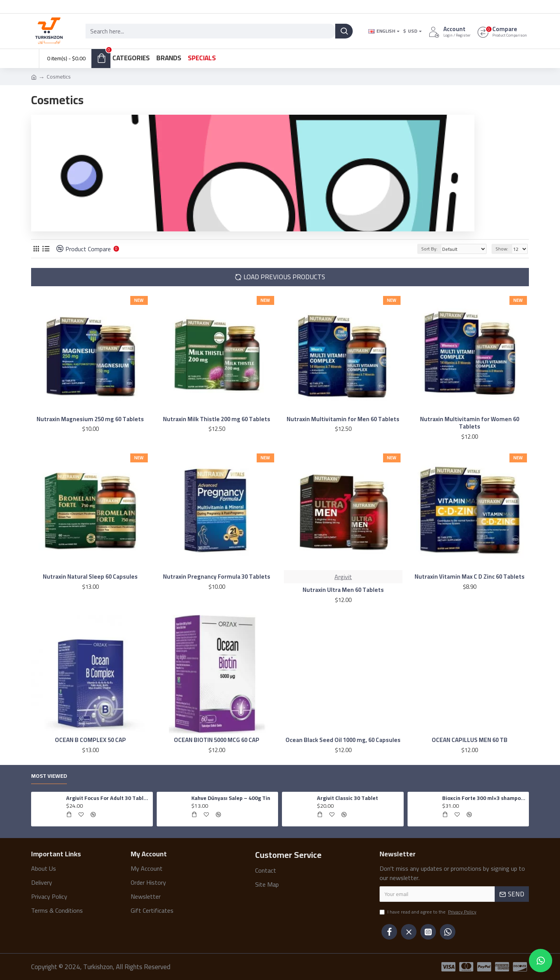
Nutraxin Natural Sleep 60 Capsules (90, 577)
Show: (502, 249)
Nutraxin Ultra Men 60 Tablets (343, 590)
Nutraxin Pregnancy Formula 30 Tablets (217, 577)
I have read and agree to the (429, 912)
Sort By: (429, 249)
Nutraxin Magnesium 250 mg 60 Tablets (90, 419)
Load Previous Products (284, 277)
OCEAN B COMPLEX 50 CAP (90, 740)
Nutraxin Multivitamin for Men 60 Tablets (343, 419)
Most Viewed (49, 777)
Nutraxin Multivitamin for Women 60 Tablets (470, 423)
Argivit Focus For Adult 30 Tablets (108, 798)
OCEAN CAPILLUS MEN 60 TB (470, 740)
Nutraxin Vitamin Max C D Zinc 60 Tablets (470, 577)
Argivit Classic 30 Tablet (347, 798)
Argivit (343, 577)
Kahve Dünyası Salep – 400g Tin (231, 798)
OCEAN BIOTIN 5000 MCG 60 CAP (217, 740)
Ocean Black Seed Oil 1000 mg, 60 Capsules (343, 740)
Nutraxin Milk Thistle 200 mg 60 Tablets (217, 419)
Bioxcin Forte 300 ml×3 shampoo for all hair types (484, 798)
